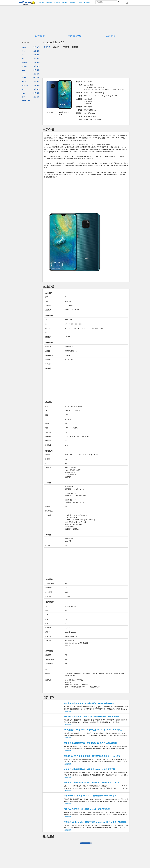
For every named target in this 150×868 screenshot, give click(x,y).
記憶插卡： (80, 113)
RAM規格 (48, 364)
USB (47, 623)
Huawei (24, 62)
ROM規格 (48, 368)
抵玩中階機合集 (40, 36)
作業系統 (48, 347)
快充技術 (48, 436)
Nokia (24, 74)
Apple (24, 47)
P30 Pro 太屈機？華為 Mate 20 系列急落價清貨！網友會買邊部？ (92, 717)
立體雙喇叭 (49, 588)
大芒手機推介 (111, 36)
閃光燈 (48, 507)
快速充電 (48, 432)
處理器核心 (49, 355)
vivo (23, 93)
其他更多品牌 (26, 101)
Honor (24, 55)
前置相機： (80, 107)
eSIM (47, 424)
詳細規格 (66, 47)
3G (46, 324)
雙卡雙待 (48, 337)
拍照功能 (48, 515)
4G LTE (48, 328)
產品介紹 (56, 47)
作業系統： (80, 82)
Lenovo (24, 66)
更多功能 (48, 641)
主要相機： (80, 99)
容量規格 (48, 360)
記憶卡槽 (48, 636)
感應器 (48, 673)
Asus (23, 51)
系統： (81, 85)
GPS (47, 615)
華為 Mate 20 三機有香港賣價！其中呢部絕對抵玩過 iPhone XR (92, 756)
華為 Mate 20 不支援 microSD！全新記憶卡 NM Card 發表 (90, 796)
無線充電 (48, 441)
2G (46, 320)
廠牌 (47, 297)
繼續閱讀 (68, 711)
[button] (127, 3)
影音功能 (48, 596)
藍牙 (47, 610)
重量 (47, 415)
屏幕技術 (48, 468)
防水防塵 (48, 445)
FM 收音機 (49, 592)
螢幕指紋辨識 (50, 659)
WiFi (47, 606)
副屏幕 (48, 459)
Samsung (25, 85)
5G (46, 333)
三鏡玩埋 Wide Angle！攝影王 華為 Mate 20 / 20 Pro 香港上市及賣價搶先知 (96, 822)
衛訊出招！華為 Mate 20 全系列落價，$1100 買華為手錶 (89, 703)
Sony (24, 89)
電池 (47, 428)
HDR (47, 463)
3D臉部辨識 (49, 664)
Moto (24, 70)
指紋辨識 (48, 655)
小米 (23, 97)
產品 (38, 47)
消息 (35, 47)
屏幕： (81, 96)
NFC (47, 619)
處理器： (81, 110)
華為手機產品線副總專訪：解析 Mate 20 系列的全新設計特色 (90, 743)
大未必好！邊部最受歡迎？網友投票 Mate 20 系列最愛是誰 (89, 769)
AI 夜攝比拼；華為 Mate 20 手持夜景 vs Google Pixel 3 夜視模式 (93, 730)
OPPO (24, 78)
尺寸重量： (80, 93)
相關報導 (75, 47)
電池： (81, 116)
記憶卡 (48, 632)
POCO (24, 81)
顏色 (47, 406)
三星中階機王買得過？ (75, 36)
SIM (47, 419)
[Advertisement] (86, 63)
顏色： (81, 119)
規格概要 (47, 47)
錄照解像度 (49, 511)
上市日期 (48, 306)
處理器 (48, 351)
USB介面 (48, 628)
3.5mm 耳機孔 (50, 583)
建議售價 (48, 310)
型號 (47, 301)
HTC (23, 58)
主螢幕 (48, 455)
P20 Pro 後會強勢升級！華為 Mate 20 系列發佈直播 (87, 809)
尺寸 (47, 411)
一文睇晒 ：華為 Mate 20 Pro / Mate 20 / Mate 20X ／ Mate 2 (92, 782)
